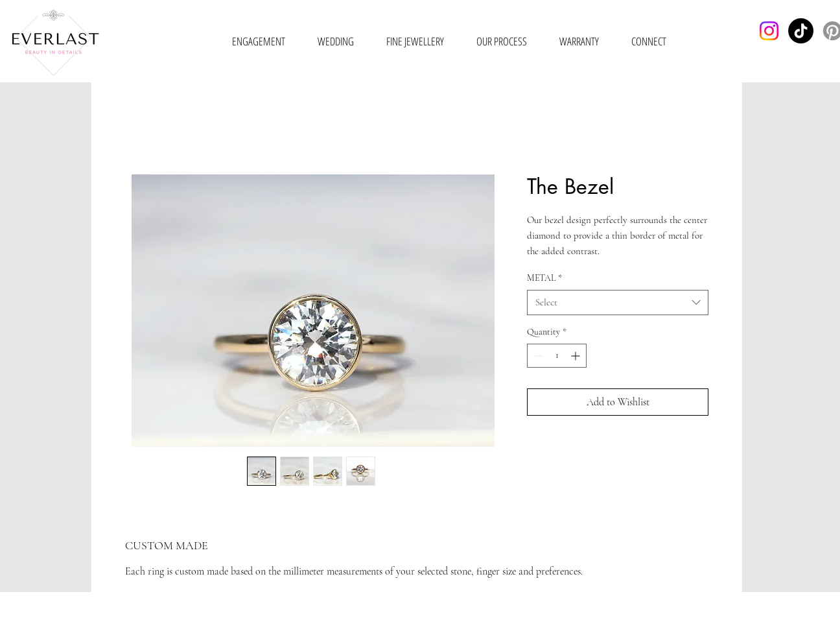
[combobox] (618, 303)
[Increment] (577, 356)
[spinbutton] (557, 356)
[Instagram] (769, 31)
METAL (544, 278)
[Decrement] (537, 356)
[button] (259, 41)
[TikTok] (801, 31)
